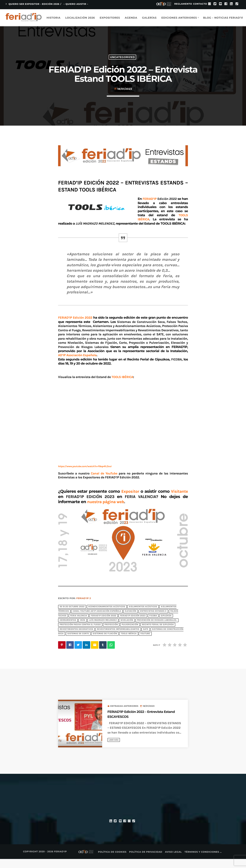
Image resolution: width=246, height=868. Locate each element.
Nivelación (127, 629)
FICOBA (153, 625)
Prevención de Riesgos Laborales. (157, 629)
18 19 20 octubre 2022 (72, 616)
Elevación (131, 620)
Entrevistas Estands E (153, 620)
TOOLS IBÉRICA (129, 643)
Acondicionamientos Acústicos (107, 616)
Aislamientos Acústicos (143, 616)
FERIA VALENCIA (79, 625)
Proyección (111, 634)
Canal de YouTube (104, 482)
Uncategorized (122, 61)
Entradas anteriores (124, 715)
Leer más (115, 749)
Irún (83, 629)
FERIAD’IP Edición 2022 (76, 327)
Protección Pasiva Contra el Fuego (80, 634)
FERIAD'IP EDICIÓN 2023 (133, 625)
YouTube (145, 643)
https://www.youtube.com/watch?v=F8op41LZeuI (85, 476)
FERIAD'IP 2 (84, 607)
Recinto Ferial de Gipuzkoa (158, 634)
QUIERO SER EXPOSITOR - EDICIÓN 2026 (32, 4)
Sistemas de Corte (78, 643)
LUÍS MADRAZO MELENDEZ (103, 629)
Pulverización (130, 634)
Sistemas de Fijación (105, 643)
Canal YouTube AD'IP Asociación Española (97, 620)
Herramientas (68, 629)
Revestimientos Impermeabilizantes (118, 638)
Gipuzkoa (166, 625)
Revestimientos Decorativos (76, 638)
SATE (146, 638)
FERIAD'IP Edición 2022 (103, 625)
